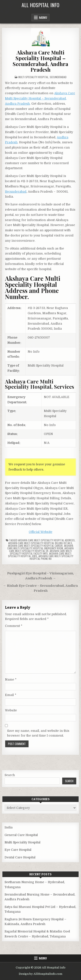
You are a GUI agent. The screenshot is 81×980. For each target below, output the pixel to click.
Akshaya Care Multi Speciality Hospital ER (41, 549)
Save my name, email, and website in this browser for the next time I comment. (38, 733)
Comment (14, 626)
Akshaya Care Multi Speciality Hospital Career (35, 546)
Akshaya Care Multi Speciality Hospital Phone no (51, 557)
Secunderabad (58, 77)
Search (10, 775)
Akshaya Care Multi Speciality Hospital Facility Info (41, 552)
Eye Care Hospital (18, 850)
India (9, 827)
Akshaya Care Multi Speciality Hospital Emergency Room (40, 547)
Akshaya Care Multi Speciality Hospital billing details (40, 543)
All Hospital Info (40, 5)
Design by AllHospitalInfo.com (40, 974)
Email (11, 695)
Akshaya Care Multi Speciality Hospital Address (46, 540)
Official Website (40, 532)
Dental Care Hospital (20, 857)
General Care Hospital (21, 835)
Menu (43, 18)
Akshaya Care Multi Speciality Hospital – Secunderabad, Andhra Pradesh (40, 61)
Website (11, 710)
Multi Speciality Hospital (33, 77)
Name (11, 679)
